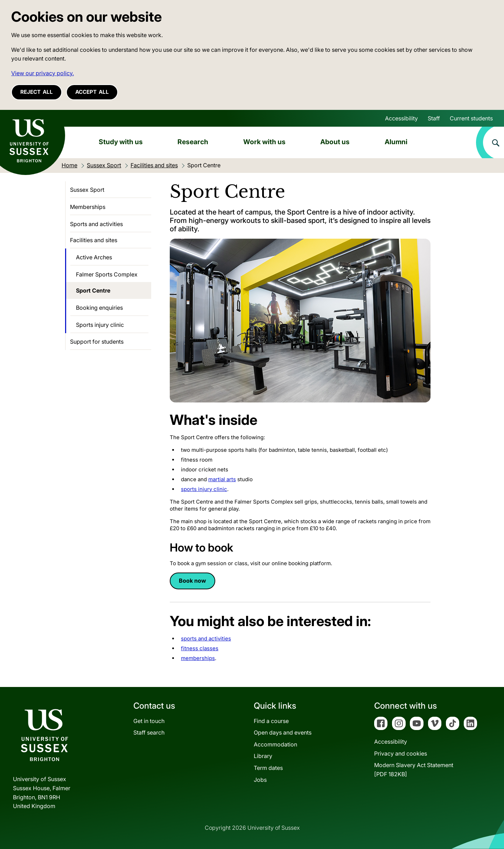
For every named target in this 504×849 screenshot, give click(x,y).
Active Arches (94, 257)
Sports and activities (96, 224)
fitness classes (200, 648)
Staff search (149, 732)
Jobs (260, 780)
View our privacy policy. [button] (43, 73)
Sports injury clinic (100, 325)
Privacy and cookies (401, 753)
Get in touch (149, 721)
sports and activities (206, 638)
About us (335, 142)
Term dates (268, 768)
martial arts (222, 479)
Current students (471, 118)
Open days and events (283, 732)
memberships (198, 658)
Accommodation (275, 744)
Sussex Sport (87, 190)
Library (263, 756)
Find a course (271, 721)
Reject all (37, 92)
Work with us (264, 142)
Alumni (396, 142)
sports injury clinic (204, 489)
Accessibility (401, 118)
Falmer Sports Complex (107, 274)
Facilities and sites (94, 240)
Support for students (97, 342)
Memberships (88, 207)
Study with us (121, 142)
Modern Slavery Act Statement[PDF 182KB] (414, 770)
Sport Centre (93, 290)
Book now (192, 581)
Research (193, 142)
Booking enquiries (99, 308)
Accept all (92, 92)
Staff (434, 118)
